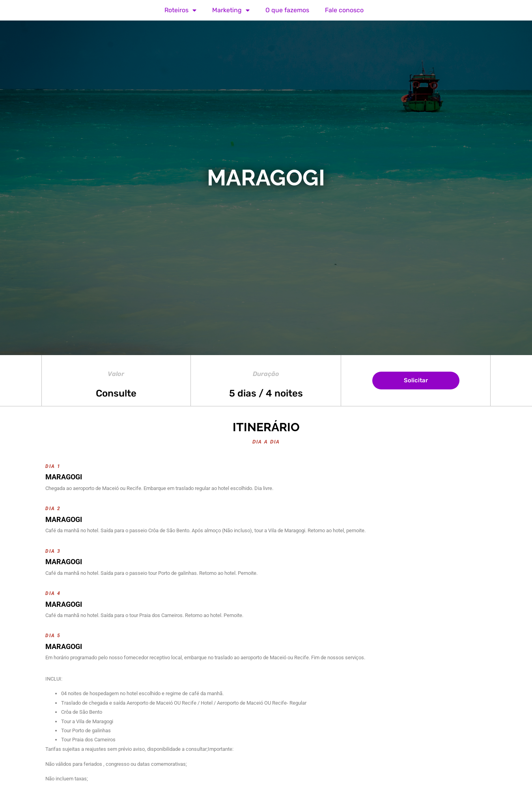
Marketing (231, 10)
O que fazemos (287, 10)
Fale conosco (344, 10)
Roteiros (180, 10)
